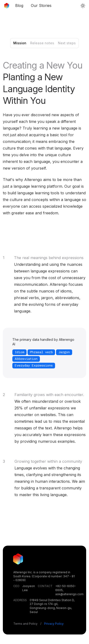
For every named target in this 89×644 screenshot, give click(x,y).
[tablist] (44, 43)
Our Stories (41, 5)
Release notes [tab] (42, 43)
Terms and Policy (38, 624)
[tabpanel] (44, 279)
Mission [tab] (20, 43)
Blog (19, 5)
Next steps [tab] (67, 43)
